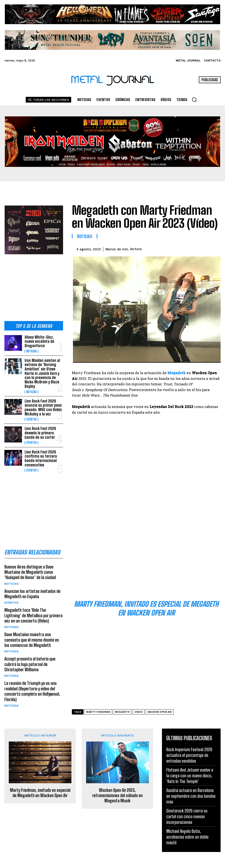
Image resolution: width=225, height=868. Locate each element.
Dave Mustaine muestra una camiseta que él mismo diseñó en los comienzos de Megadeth (32, 634)
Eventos (31, 416)
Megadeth (122, 712)
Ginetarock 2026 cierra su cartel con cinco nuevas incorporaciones (187, 816)
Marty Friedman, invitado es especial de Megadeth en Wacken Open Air (40, 793)
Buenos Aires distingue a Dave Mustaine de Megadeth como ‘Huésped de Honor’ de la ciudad (30, 567)
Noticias (31, 351)
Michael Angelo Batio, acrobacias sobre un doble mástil (187, 837)
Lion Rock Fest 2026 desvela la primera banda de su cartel (40, 429)
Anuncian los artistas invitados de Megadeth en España (32, 589)
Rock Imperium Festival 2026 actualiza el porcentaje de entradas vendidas (189, 755)
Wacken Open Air (160, 712)
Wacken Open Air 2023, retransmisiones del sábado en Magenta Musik (117, 795)
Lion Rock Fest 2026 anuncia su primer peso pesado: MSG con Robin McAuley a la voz (43, 405)
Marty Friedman (98, 712)
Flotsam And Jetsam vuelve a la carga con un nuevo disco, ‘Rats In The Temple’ (190, 776)
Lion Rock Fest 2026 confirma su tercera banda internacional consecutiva (40, 454)
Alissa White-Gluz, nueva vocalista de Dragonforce (39, 341)
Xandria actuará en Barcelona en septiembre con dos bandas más (191, 796)
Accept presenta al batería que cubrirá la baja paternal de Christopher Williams (30, 659)
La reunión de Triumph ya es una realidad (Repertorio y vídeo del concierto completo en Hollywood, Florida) (32, 685)
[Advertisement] (34, 283)
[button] (194, 99)
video (139, 712)
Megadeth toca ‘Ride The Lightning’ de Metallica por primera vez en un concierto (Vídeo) (33, 610)
